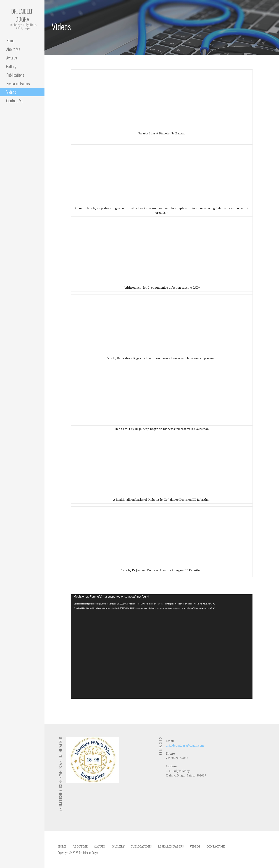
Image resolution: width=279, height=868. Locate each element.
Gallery (11, 66)
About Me (13, 49)
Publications (15, 75)
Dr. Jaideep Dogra (22, 15)
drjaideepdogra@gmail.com (185, 746)
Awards (12, 58)
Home (10, 40)
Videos (11, 92)
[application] (162, 647)
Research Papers (18, 83)
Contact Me (15, 100)
